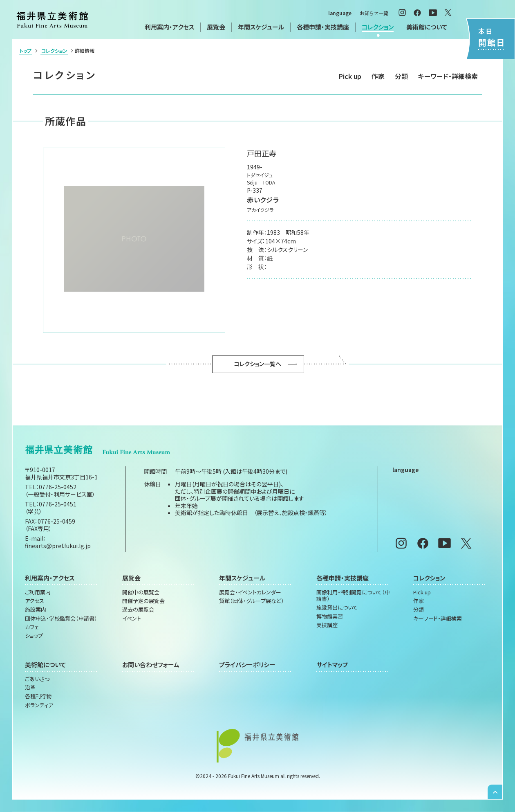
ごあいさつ (37, 679)
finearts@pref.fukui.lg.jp (58, 546)
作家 (378, 76)
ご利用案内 (38, 592)
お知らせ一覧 (374, 13)
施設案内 (36, 610)
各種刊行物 (38, 696)
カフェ (32, 627)
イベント (132, 619)
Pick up (350, 76)
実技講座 (327, 625)
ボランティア (39, 705)
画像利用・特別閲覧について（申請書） (353, 596)
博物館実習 (330, 616)
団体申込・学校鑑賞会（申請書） (61, 619)
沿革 (30, 688)
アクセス (35, 601)
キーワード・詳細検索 (448, 76)
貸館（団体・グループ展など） (252, 601)
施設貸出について (337, 607)
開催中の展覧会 (141, 592)
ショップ (34, 636)
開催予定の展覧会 (143, 601)
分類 (401, 76)
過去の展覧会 (138, 610)
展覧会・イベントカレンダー (250, 592)
